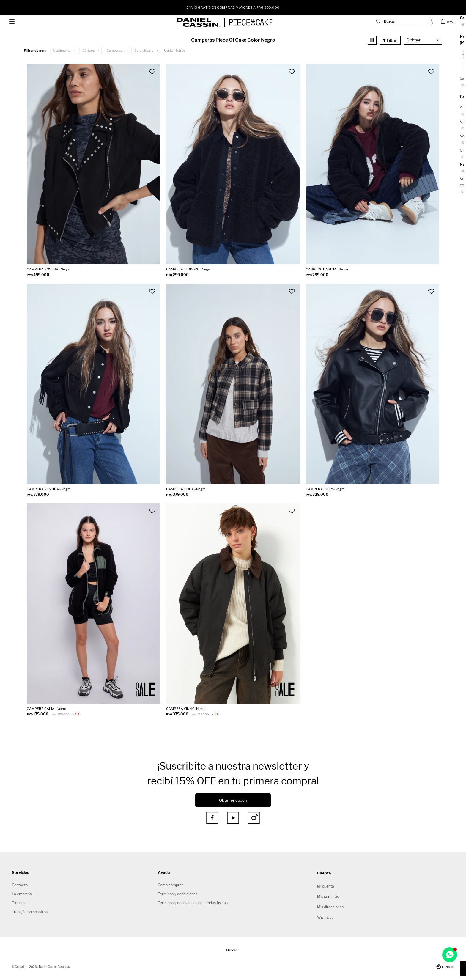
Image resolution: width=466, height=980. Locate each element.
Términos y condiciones (178, 894)
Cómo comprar (170, 885)
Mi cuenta (326, 886)
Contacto (20, 885)
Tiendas (19, 903)
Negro (144, 51)
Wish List (325, 917)
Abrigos (89, 51)
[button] (398, 22)
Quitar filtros (175, 50)
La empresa (22, 894)
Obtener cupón (233, 800)
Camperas (115, 51)
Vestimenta (62, 51)
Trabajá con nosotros (30, 912)
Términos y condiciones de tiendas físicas (193, 903)
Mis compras (328, 897)
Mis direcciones (330, 907)
